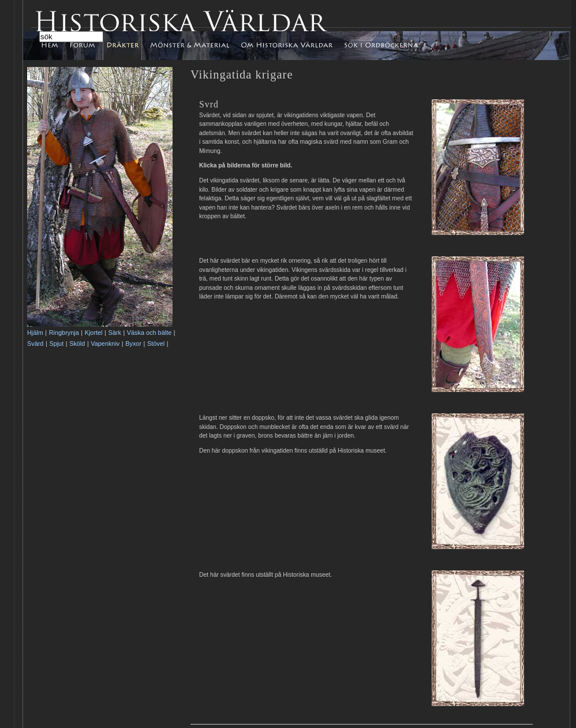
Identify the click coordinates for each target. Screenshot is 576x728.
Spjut (56, 344)
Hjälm (35, 333)
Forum (84, 43)
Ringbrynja (64, 333)
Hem (57, 46)
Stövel (156, 344)
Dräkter (122, 46)
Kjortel (94, 333)
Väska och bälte (149, 333)
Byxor (133, 344)
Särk (114, 333)
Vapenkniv (105, 344)
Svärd (35, 344)
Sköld (77, 344)
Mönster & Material (189, 46)
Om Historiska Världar (287, 46)
